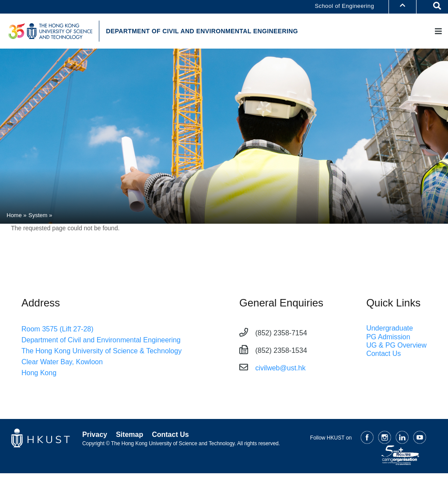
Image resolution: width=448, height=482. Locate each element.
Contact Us (383, 355)
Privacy (95, 436)
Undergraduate (390, 329)
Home (14, 216)
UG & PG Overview (396, 347)
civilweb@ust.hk (280, 369)
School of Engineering (344, 6)
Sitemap (129, 436)
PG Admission (388, 338)
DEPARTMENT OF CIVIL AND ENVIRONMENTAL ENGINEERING (206, 32)
